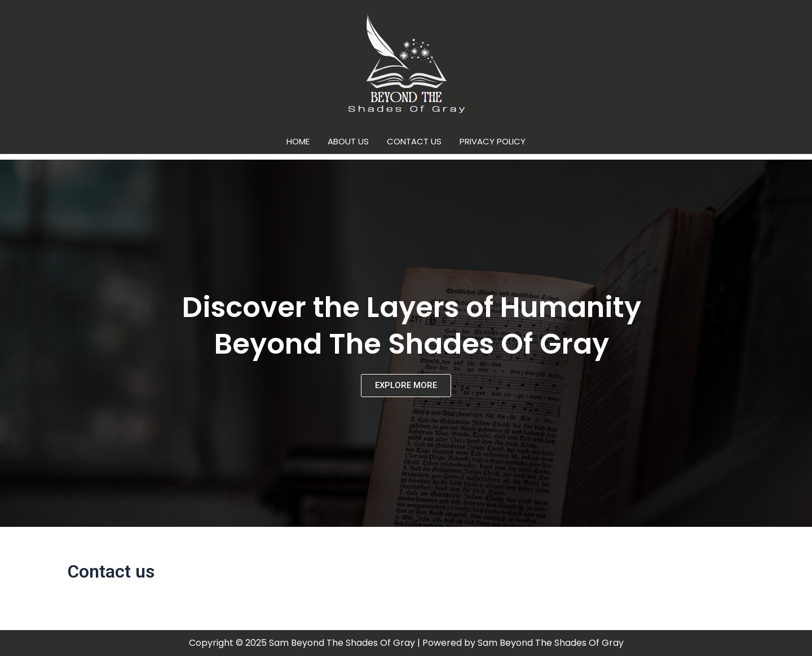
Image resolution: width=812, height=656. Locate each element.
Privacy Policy (493, 141)
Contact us (414, 141)
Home (298, 141)
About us (348, 141)
